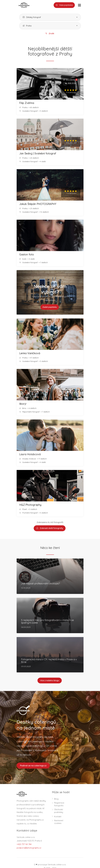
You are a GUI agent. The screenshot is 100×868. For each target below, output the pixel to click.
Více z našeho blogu (50, 681)
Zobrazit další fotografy (50, 528)
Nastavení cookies (59, 822)
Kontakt (58, 817)
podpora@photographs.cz (29, 848)
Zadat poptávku (50, 307)
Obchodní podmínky (59, 811)
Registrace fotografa (59, 804)
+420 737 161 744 (24, 844)
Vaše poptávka (64, 5)
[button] (50, 17)
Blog (56, 799)
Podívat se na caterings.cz (33, 766)
